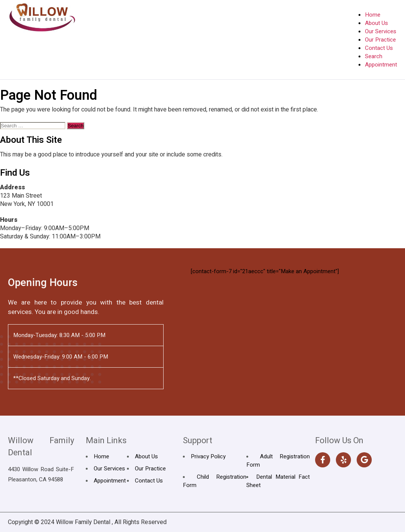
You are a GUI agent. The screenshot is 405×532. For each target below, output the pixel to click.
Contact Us (379, 48)
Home (373, 15)
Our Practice (380, 40)
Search (374, 56)
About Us (376, 23)
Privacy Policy (208, 456)
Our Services (381, 31)
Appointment (381, 65)
